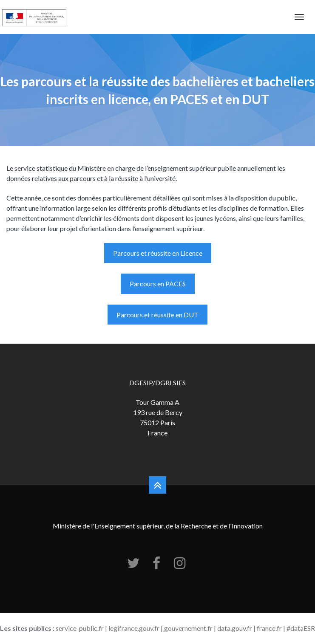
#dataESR (301, 628)
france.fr (269, 628)
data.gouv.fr (235, 628)
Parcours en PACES (158, 284)
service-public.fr (80, 628)
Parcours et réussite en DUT (157, 315)
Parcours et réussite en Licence (158, 253)
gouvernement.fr (188, 628)
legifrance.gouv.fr (134, 628)
